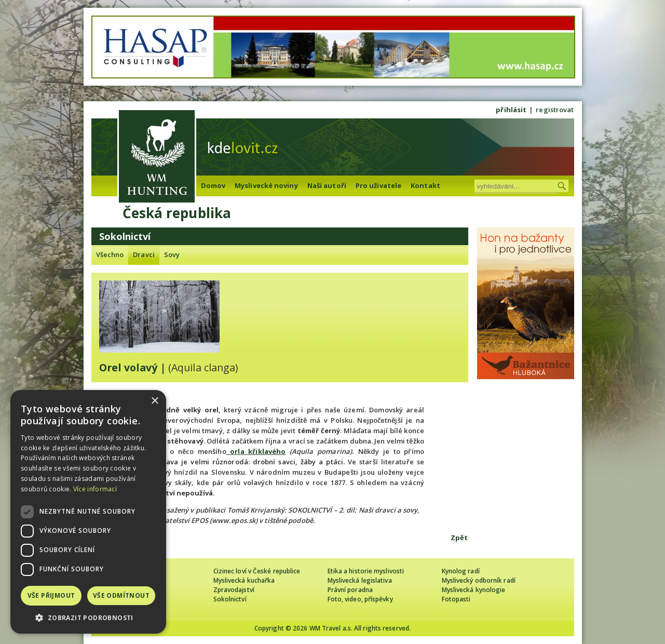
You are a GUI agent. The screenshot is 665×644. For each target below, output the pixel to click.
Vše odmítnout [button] (121, 595)
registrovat (555, 110)
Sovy (172, 254)
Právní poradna (350, 590)
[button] (88, 618)
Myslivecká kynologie (474, 590)
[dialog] (88, 512)
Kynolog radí (461, 571)
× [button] (154, 401)
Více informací (95, 489)
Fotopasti (456, 599)
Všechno (110, 254)
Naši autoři (327, 185)
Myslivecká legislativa (360, 580)
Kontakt (425, 185)
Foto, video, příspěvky (360, 599)
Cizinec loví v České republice (257, 571)
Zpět (459, 538)
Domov (213, 185)
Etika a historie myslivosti (366, 571)
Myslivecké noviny (266, 185)
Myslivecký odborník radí (479, 580)
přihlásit (511, 110)
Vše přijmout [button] (51, 595)
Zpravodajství (234, 590)
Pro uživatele (378, 185)
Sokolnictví (230, 599)
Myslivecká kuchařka (244, 580)
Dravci (144, 254)
